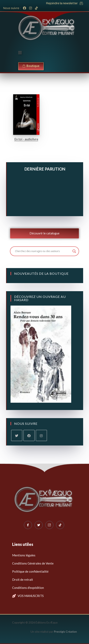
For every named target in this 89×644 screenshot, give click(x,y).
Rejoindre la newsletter (62, 3)
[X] (17, 435)
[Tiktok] (60, 525)
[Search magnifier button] (74, 251)
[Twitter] (39, 525)
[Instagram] (41, 435)
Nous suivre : (12, 8)
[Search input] (43, 251)
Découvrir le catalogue (44, 233)
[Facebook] (29, 435)
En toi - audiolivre (26, 139)
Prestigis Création (65, 632)
